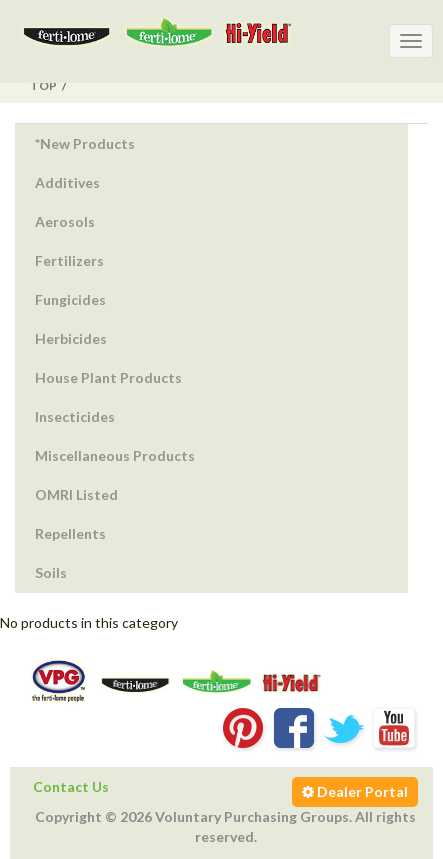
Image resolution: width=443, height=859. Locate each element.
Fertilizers (69, 260)
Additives (67, 182)
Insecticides (75, 416)
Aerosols (65, 221)
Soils (51, 572)
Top (43, 85)
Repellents (70, 533)
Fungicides (70, 299)
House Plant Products (108, 377)
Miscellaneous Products (115, 455)
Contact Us (71, 786)
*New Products (85, 143)
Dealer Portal (355, 791)
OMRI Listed (76, 494)
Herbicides (71, 338)
